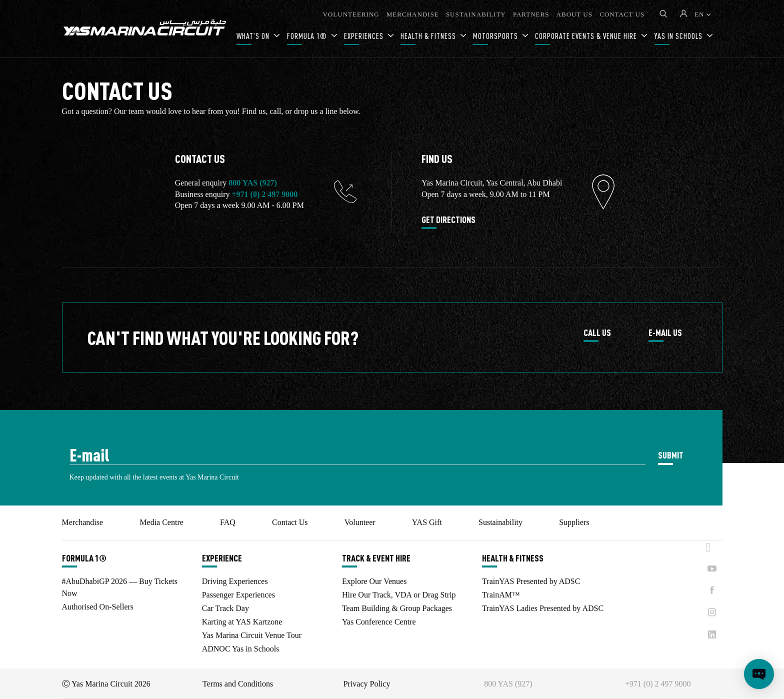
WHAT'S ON (254, 36)
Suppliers (574, 522)
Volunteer (360, 522)
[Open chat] (759, 674)
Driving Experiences (235, 581)
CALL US (597, 333)
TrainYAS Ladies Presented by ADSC (543, 608)
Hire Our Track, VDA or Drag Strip (399, 595)
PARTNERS (531, 14)
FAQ (228, 522)
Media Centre (161, 522)
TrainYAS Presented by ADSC (531, 581)
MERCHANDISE (413, 14)
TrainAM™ (501, 595)
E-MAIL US (665, 333)
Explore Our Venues (374, 581)
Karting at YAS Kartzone (242, 622)
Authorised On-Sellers (98, 607)
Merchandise (83, 522)
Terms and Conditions (238, 684)
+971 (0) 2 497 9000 (264, 194)
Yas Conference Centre (379, 622)
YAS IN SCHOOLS (679, 36)
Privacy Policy (367, 684)
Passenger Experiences (238, 595)
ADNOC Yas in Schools (241, 649)
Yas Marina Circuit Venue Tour (252, 635)
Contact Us (290, 522)
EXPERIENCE (222, 558)
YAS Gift (427, 522)
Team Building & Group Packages (397, 608)
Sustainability (500, 522)
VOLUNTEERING (351, 14)
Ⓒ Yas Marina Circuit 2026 (106, 684)
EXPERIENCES (365, 36)
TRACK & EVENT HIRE (376, 558)
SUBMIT (671, 455)
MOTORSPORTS (496, 36)
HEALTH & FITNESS (429, 36)
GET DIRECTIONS (448, 220)
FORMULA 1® (308, 36)
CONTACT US (622, 14)
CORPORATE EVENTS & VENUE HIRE (587, 36)
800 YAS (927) (253, 183)
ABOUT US (574, 14)
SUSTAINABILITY (476, 14)
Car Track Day (225, 608)
